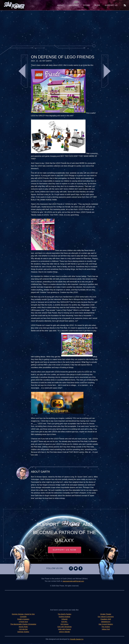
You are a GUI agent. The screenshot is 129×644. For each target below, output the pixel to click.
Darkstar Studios (23, 632)
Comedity (23, 617)
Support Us (111, 5)
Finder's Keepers (23, 619)
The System (106, 627)
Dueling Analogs (65, 617)
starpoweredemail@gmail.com (73, 581)
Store (87, 5)
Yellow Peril (106, 629)
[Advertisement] (65, 27)
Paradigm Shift (106, 619)
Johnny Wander (64, 632)
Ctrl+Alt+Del (23, 629)
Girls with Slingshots (64, 627)
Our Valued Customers (106, 617)
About (60, 5)
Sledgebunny (106, 622)
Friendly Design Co (77, 639)
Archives (74, 5)
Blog (97, 5)
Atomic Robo (23, 627)
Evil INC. (64, 622)
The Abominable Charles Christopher (23, 624)
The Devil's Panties (64, 614)
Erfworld (64, 619)
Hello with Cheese (64, 629)
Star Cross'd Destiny (106, 624)
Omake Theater (106, 614)
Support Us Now (65, 550)
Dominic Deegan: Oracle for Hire (23, 614)
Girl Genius (64, 624)
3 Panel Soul (23, 622)
